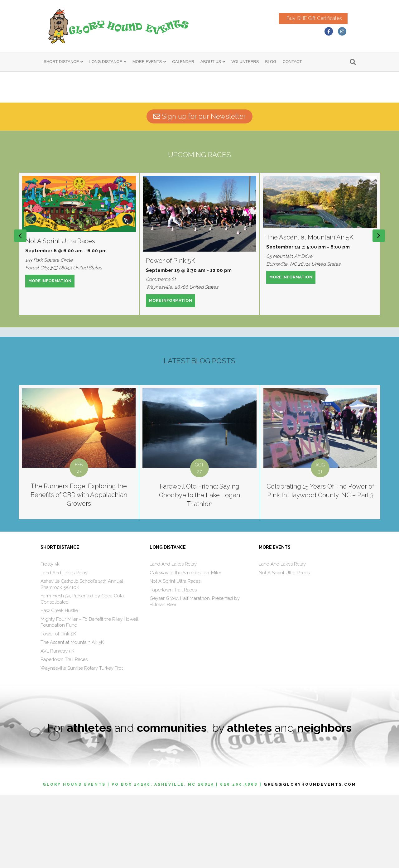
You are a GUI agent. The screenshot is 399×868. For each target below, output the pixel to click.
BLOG (271, 63)
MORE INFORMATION (51, 354)
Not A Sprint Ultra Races (60, 314)
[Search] (353, 64)
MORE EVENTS (147, 63)
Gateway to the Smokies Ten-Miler (185, 646)
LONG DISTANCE (106, 63)
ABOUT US (211, 63)
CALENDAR (183, 63)
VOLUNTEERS (245, 63)
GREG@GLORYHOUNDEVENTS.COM (310, 858)
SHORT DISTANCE (61, 63)
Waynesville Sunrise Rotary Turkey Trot (82, 741)
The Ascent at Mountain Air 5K (310, 311)
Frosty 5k (50, 637)
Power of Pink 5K (171, 334)
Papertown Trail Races (64, 733)
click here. (92, 135)
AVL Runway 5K (57, 724)
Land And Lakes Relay (64, 646)
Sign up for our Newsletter (200, 190)
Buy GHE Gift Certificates (320, 19)
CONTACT (292, 63)
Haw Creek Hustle (59, 684)
